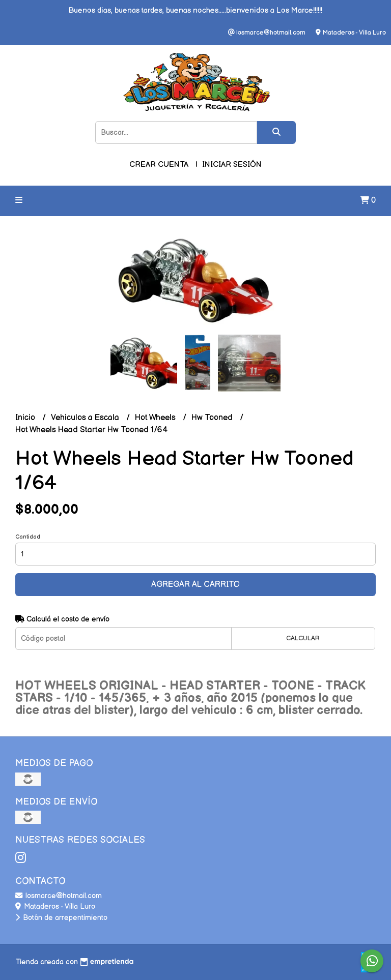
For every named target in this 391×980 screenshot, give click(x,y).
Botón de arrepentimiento (61, 918)
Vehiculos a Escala (86, 418)
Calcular (303, 638)
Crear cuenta (159, 165)
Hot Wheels (156, 418)
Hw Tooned (213, 418)
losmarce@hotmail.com (59, 896)
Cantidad (28, 537)
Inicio (26, 418)
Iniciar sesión (232, 165)
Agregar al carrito (195, 585)
